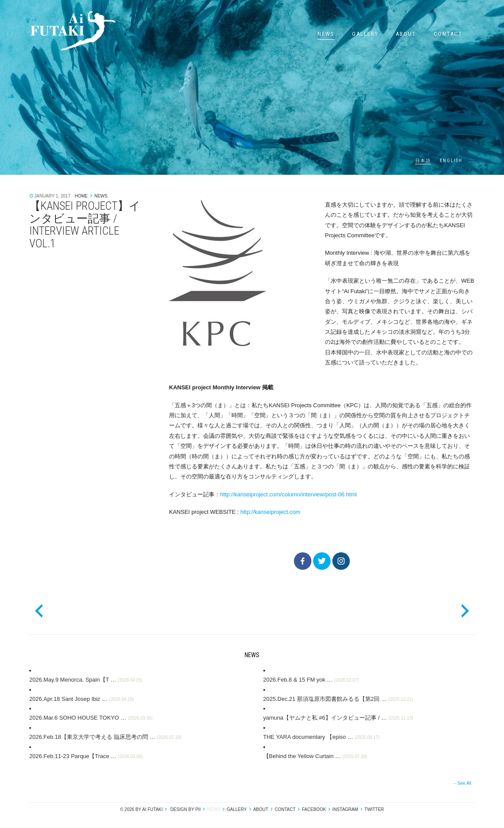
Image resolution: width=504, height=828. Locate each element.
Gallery (365, 34)
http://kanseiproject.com (270, 512)
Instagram (345, 809)
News (326, 34)
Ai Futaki (73, 31)
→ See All (462, 783)
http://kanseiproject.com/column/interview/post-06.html (288, 494)
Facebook (314, 809)
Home (81, 196)
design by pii (185, 809)
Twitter (374, 809)
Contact (448, 34)
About (406, 34)
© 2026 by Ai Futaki (142, 809)
